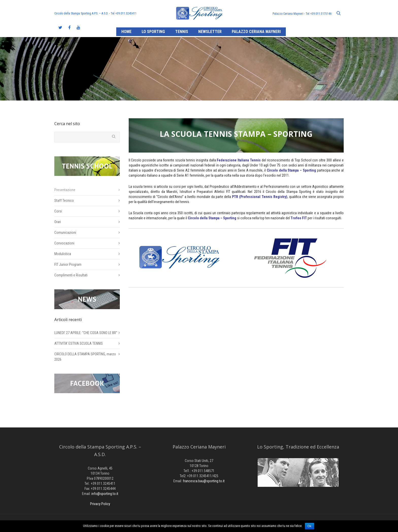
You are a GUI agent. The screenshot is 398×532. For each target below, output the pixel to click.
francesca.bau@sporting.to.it (204, 481)
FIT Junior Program (68, 264)
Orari (58, 222)
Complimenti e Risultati (71, 275)
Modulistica (63, 254)
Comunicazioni (65, 232)
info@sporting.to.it (105, 494)
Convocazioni (64, 243)
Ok (310, 526)
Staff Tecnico (64, 201)
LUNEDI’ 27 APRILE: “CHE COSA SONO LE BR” (86, 333)
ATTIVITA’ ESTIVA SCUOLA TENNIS (79, 343)
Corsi (58, 211)
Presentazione (65, 190)
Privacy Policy (100, 504)
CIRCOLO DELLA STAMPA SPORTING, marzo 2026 (85, 357)
